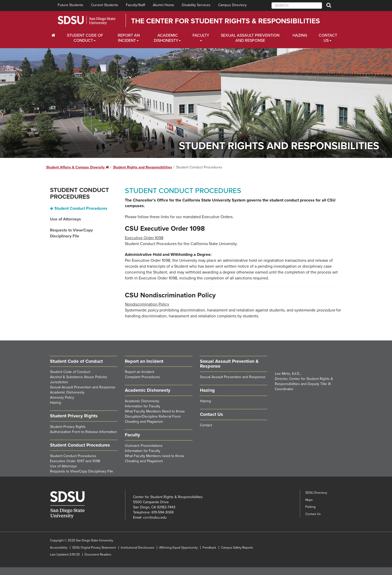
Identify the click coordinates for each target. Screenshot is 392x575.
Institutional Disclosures (138, 548)
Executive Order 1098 (144, 238)
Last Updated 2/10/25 (65, 554)
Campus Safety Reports (237, 548)
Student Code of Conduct (76, 361)
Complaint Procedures (142, 377)
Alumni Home (163, 5)
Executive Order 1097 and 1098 (75, 461)
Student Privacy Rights (68, 427)
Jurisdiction (59, 382)
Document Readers (98, 554)
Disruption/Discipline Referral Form (153, 416)
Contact (206, 425)
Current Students (105, 5)
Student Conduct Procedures (79, 193)
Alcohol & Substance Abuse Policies (79, 377)
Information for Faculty (143, 406)
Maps (309, 500)
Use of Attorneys (66, 219)
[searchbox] (297, 6)
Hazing (300, 35)
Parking (310, 507)
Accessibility (59, 548)
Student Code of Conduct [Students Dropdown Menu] (85, 38)
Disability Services (196, 5)
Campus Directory (232, 5)
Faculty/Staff (135, 5)
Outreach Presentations (144, 446)
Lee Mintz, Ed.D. (288, 374)
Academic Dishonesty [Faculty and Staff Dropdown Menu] (166, 38)
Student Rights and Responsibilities (143, 167)
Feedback (209, 548)
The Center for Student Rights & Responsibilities (225, 21)
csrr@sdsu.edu (155, 517)
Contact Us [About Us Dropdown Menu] (328, 38)
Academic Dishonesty (67, 392)
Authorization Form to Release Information (83, 432)
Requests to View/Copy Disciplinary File (71, 233)
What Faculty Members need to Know (154, 456)
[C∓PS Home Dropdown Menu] (55, 35)
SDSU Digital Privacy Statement (94, 548)
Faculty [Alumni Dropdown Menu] (201, 35)
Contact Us (313, 514)
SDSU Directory (316, 493)
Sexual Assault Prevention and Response (250, 38)
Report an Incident (139, 372)
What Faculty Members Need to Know (155, 411)
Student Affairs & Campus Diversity (78, 167)
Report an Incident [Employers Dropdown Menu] (129, 38)
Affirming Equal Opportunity (178, 548)
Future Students (71, 5)
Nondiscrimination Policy (147, 304)
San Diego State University (87, 20)
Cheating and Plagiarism (144, 422)
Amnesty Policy (62, 397)
